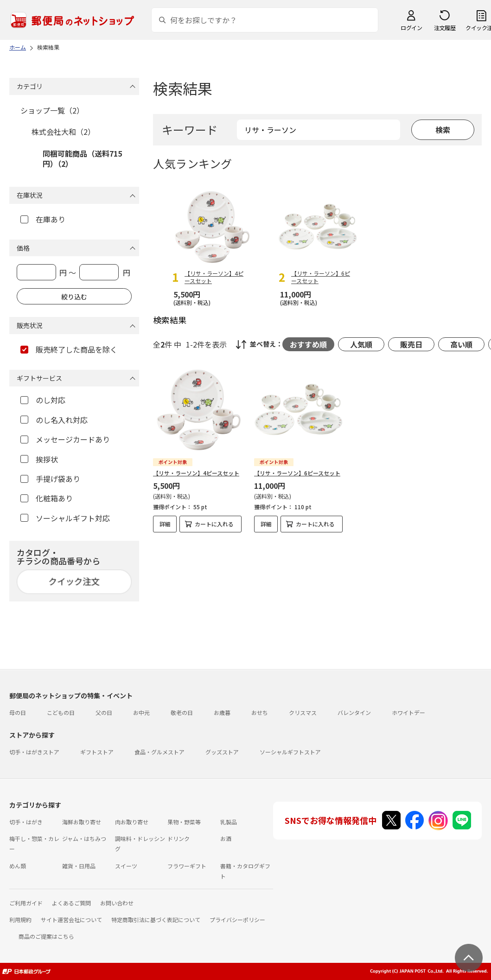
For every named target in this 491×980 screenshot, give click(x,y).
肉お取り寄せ (132, 822)
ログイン (411, 28)
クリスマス (303, 712)
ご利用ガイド (26, 903)
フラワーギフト (187, 866)
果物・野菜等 (184, 822)
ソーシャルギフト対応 (65, 518)
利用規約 (20, 920)
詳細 (165, 524)
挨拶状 (39, 459)
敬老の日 (182, 712)
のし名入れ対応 (54, 420)
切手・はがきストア (34, 752)
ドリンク (179, 838)
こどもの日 (61, 712)
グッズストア (222, 752)
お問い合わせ (117, 903)
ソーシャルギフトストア (290, 752)
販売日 (411, 344)
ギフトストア (97, 752)
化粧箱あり (47, 498)
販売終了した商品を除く (69, 349)
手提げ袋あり (50, 479)
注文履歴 (445, 28)
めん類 (18, 866)
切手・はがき (26, 822)
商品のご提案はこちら (46, 936)
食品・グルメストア (159, 752)
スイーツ (126, 866)
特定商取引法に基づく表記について (156, 920)
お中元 (141, 712)
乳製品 (229, 822)
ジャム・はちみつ (84, 838)
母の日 (18, 712)
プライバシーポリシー (237, 920)
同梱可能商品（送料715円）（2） (82, 158)
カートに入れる (214, 524)
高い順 (461, 344)
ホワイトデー (408, 712)
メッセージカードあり (65, 439)
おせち (260, 712)
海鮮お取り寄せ (82, 822)
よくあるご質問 (71, 903)
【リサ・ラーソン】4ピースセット (196, 473)
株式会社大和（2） (63, 132)
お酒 (226, 838)
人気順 (361, 344)
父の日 (104, 712)
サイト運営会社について (71, 920)
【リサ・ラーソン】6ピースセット (297, 473)
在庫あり (43, 219)
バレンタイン (354, 712)
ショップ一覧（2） (52, 110)
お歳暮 (222, 712)
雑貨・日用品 (79, 866)
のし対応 (43, 400)
